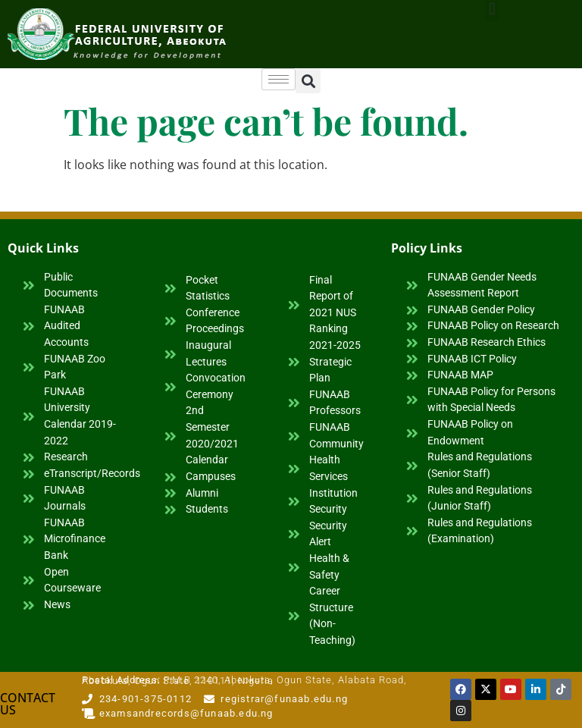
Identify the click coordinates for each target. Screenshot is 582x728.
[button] (308, 81)
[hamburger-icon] (278, 79)
